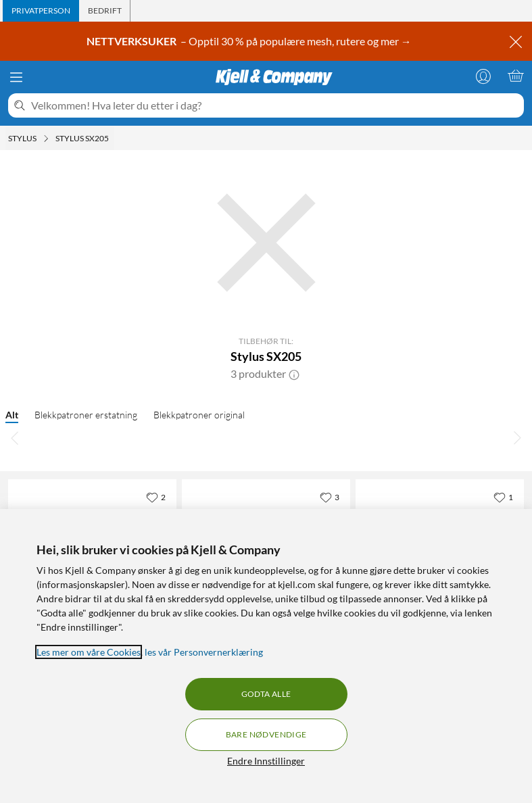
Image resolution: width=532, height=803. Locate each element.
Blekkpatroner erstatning (86, 415)
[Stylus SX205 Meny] (113, 139)
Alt (12, 415)
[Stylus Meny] (46, 139)
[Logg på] (483, 76)
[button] (294, 374)
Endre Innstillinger (266, 761)
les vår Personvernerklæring (204, 652)
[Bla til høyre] (517, 437)
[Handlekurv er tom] (516, 76)
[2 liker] (156, 497)
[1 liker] (503, 497)
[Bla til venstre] (15, 437)
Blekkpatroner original (199, 415)
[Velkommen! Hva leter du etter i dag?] (275, 105)
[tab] (41, 11)
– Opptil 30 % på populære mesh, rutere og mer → (250, 41)
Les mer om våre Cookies (89, 652)
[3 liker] (330, 497)
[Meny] (16, 77)
